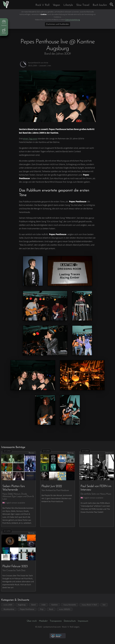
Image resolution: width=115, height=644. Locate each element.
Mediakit (43, 621)
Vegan (56, 5)
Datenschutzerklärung (73, 20)
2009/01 (65, 609)
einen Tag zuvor (30, 138)
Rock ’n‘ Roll (89, 605)
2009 (8, 605)
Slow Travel (83, 5)
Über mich (32, 621)
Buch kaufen (100, 5)
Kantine (54, 605)
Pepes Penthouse (27, 609)
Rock (51, 609)
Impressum (83, 621)
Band (33, 605)
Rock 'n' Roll (42, 5)
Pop (42, 609)
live (104, 605)
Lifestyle (68, 5)
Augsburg (22, 605)
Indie (43, 605)
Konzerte (70, 605)
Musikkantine (9, 609)
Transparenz (56, 621)
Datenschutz (70, 621)
